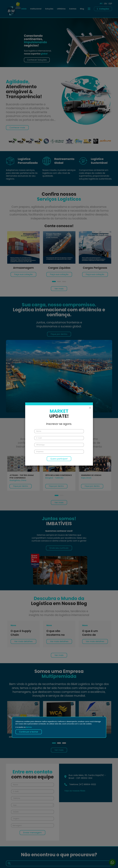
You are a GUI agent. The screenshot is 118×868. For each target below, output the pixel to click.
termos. (29, 727)
